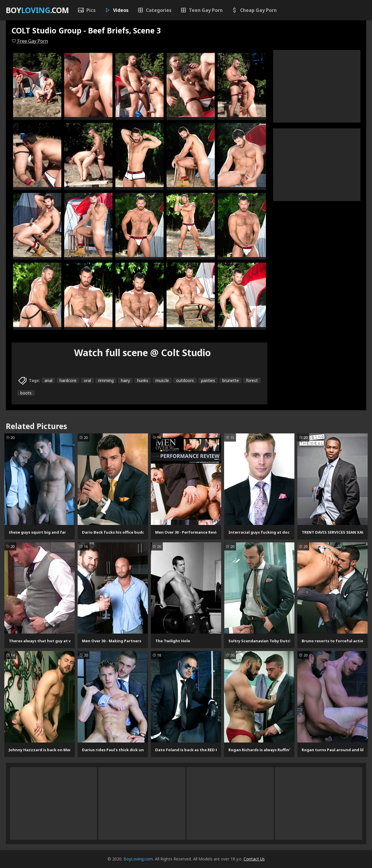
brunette (231, 380)
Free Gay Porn (30, 41)
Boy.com (37, 10)
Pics (87, 10)
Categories (154, 10)
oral (87, 380)
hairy (125, 380)
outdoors (185, 380)
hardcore (68, 380)
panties (208, 380)
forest (252, 380)
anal (48, 380)
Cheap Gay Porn (254, 10)
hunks (143, 380)
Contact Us (254, 859)
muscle (162, 380)
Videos (116, 10)
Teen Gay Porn (201, 10)
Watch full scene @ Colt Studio (143, 353)
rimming (106, 380)
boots (26, 393)
